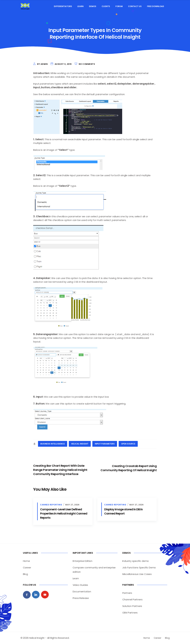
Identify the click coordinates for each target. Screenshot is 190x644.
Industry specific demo (136, 561)
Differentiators (63, 6)
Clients (106, 6)
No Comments (87, 64)
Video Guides (80, 585)
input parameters (105, 444)
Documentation (82, 591)
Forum (119, 6)
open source (128, 444)
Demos (93, 6)
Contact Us (135, 6)
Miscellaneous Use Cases (137, 574)
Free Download (156, 6)
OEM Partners (130, 613)
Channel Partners (132, 599)
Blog (25, 574)
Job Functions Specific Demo (139, 567)
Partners (127, 593)
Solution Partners (132, 606)
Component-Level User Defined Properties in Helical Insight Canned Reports (64, 513)
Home (26, 561)
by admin (42, 64)
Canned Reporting (51, 505)
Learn (80, 6)
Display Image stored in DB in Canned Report (123, 511)
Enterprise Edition (82, 561)
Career (27, 567)
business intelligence (53, 444)
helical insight (80, 444)
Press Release (81, 598)
